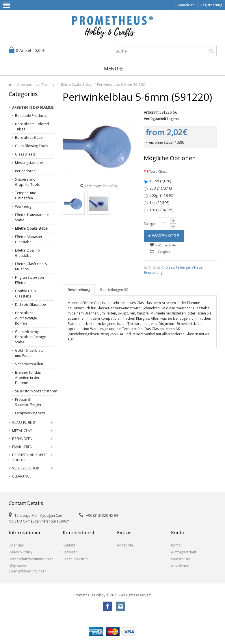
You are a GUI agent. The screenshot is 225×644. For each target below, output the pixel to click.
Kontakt (69, 545)
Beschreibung (79, 290)
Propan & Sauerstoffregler (28, 402)
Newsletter (180, 566)
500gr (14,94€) (158, 195)
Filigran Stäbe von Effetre (29, 280)
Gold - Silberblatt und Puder (29, 353)
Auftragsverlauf (184, 552)
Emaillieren (22, 447)
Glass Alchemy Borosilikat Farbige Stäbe (30, 337)
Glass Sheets (25, 154)
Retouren (70, 552)
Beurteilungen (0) (114, 290)
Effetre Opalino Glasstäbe (27, 253)
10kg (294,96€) (159, 210)
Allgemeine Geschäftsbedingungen (28, 569)
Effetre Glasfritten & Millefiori (31, 266)
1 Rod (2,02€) (157, 181)
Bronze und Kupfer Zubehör (30, 457)
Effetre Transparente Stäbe (32, 217)
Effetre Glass (157, 172)
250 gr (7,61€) (158, 188)
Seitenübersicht (75, 559)
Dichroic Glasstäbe (30, 305)
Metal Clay (22, 431)
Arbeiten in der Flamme (36, 84)
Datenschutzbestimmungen (31, 559)
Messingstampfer (29, 163)
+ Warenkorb (164, 235)
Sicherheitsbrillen (29, 364)
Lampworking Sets (30, 413)
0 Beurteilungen (178, 267)
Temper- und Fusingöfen (26, 195)
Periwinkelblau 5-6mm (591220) (121, 84)
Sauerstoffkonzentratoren (32, 391)
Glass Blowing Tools (31, 146)
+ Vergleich (161, 251)
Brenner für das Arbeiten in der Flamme (28, 378)
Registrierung (211, 5)
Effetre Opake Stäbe (76, 84)
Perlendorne (25, 171)
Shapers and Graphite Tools (27, 182)
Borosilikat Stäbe (29, 137)
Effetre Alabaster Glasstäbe (29, 239)
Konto (176, 545)
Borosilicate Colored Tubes (32, 127)
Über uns (16, 545)
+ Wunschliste (163, 245)
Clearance (22, 476)
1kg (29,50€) (157, 203)
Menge (149, 223)
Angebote (125, 545)
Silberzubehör (26, 468)
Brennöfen (22, 439)
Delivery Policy (21, 552)
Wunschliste (181, 559)
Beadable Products (31, 116)
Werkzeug (23, 206)
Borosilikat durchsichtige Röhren (26, 318)
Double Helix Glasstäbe (26, 294)
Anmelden (186, 5)
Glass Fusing (24, 423)
